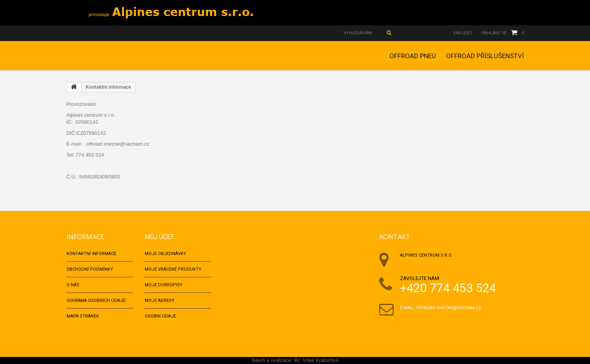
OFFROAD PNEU (413, 56)
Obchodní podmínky (90, 269)
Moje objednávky (165, 254)
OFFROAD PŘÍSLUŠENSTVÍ (485, 56)
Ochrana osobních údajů (96, 301)
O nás (73, 285)
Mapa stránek (83, 316)
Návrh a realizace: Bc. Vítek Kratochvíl (295, 360)
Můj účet (160, 237)
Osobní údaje (160, 316)
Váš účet (460, 33)
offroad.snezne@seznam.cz (449, 308)
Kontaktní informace (91, 254)
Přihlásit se (493, 33)
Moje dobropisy (164, 285)
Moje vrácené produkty (173, 269)
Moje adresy (160, 301)
